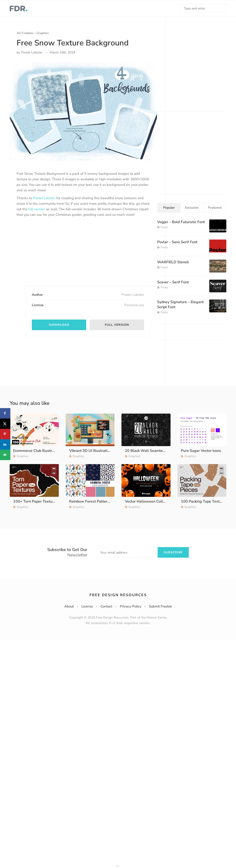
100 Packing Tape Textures (204, 501)
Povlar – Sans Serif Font (177, 242)
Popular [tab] (169, 208)
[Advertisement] (51, 255)
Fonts (164, 227)
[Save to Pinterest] (5, 434)
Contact (106, 606)
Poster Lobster (44, 198)
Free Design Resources (118, 595)
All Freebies (25, 33)
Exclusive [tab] (192, 208)
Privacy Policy (131, 606)
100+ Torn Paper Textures (35, 501)
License (87, 606)
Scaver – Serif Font (173, 282)
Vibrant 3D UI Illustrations (91, 451)
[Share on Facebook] (5, 413)
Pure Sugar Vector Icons (201, 451)
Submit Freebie (160, 606)
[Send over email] (5, 455)
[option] (83, 111)
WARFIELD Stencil (173, 262)
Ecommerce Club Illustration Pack (41, 451)
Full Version (117, 325)
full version (37, 209)
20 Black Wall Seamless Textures (154, 451)
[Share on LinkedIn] (5, 444)
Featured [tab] (215, 208)
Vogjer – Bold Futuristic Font (181, 222)
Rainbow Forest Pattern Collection (98, 501)
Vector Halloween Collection (149, 501)
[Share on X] (5, 424)
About (69, 606)
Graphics (43, 33)
